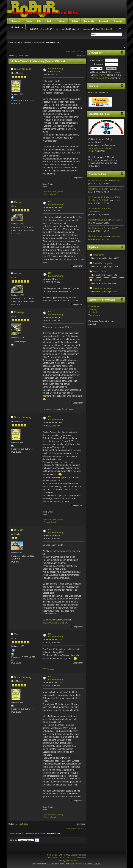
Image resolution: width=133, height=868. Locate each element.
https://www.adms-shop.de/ (55, 623)
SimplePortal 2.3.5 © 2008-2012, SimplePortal (66, 858)
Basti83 (19, 530)
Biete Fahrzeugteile (102, 288)
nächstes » (81, 51)
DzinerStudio (71, 861)
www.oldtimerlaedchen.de (101, 148)
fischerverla (117, 189)
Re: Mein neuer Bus (98, 209)
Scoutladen (94, 312)
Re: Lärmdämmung (98, 236)
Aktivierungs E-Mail (100, 78)
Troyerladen (94, 315)
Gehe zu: (14, 840)
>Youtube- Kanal (49, 194)
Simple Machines (78, 855)
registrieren (101, 75)
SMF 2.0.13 (52, 855)
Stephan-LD (117, 220)
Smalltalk (97, 280)
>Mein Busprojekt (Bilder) (53, 192)
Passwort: (99, 64)
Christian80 (106, 29)
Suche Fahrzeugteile (102, 263)
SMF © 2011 (64, 855)
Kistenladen (94, 306)
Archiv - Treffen (100, 272)
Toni (17, 634)
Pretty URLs (81, 864)
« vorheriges (71, 51)
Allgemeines (98, 255)
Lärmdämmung (56, 68)
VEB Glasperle (49, 669)
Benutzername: (96, 60)
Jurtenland (93, 309)
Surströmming (23, 69)
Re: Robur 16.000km (98, 181)
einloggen (117, 72)
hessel (117, 200)
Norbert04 (117, 181)
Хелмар (19, 312)
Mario (17, 202)
